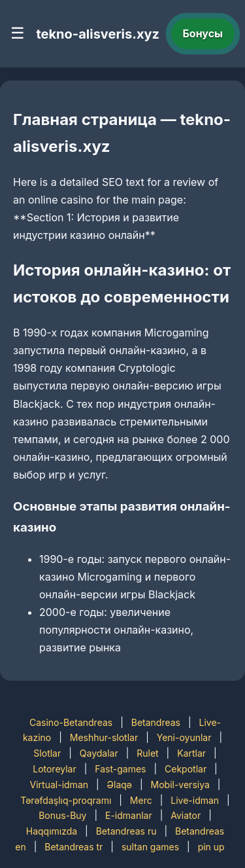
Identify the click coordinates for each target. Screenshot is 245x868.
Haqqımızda (52, 831)
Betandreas (156, 722)
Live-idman (195, 800)
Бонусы (203, 33)
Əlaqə (120, 785)
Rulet (147, 753)
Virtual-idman (59, 785)
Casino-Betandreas (71, 722)
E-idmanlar (129, 815)
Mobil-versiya (180, 785)
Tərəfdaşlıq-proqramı (66, 800)
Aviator (186, 815)
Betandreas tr (73, 847)
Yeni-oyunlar (184, 737)
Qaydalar (99, 753)
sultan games (150, 847)
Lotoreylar (55, 769)
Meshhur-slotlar (104, 737)
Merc (141, 800)
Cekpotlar (186, 769)
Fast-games (120, 769)
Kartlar (191, 753)
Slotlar (47, 753)
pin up (211, 847)
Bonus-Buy (62, 815)
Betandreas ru (126, 831)
